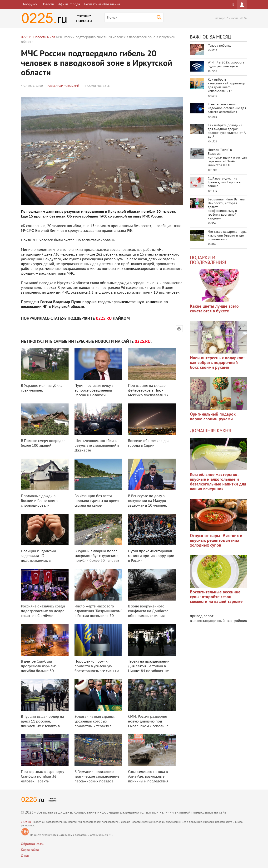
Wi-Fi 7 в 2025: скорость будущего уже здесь (226, 65)
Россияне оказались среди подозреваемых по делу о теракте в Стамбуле (43, 611)
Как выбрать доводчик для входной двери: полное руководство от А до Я (227, 131)
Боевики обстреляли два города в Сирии (149, 443)
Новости (48, 4)
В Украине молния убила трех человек (42, 388)
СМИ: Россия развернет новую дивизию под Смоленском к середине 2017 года (148, 724)
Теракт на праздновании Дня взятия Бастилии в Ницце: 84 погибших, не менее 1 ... (149, 669)
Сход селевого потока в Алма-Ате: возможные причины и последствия (148, 777)
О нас (25, 856)
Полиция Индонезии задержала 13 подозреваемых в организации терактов (40, 558)
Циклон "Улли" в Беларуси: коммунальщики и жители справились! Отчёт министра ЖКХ (227, 158)
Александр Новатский (63, 86)
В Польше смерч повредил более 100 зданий (43, 443)
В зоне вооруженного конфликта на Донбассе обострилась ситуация (148, 611)
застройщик (237, 621)
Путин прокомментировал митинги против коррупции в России (151, 556)
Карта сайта (30, 850)
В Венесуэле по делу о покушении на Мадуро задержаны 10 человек (147, 501)
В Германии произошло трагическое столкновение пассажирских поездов (97, 777)
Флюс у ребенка (220, 46)
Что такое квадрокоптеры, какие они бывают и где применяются (227, 236)
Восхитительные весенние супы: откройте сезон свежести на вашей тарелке (216, 597)
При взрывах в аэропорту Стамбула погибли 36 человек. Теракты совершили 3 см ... (42, 779)
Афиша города (69, 4)
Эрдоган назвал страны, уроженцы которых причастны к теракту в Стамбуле (94, 724)
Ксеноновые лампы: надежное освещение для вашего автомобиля (227, 108)
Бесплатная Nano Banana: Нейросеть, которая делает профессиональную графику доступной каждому (227, 209)
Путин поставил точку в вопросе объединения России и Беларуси (94, 391)
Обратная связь (33, 844)
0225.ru (26, 822)
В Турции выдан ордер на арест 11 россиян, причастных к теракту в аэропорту (42, 724)
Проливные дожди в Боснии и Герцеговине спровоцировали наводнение (40, 503)
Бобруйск (30, 4)
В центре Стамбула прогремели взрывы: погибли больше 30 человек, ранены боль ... (41, 669)
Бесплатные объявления (102, 4)
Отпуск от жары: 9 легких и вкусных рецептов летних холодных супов (216, 541)
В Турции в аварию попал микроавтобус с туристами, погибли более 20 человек (97, 556)
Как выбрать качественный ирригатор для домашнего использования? (226, 85)
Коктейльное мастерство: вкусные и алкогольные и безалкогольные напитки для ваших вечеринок (218, 482)
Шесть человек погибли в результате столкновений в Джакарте (97, 446)
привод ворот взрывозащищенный (207, 619)
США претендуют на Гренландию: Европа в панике (224, 182)
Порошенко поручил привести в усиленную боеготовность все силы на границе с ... (97, 669)
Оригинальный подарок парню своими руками (213, 417)
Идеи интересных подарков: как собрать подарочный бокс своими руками (217, 363)
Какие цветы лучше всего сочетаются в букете (214, 309)
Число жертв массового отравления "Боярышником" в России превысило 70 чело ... (98, 614)
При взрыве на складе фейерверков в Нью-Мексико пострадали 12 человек (148, 393)
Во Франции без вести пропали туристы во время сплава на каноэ (97, 501)
